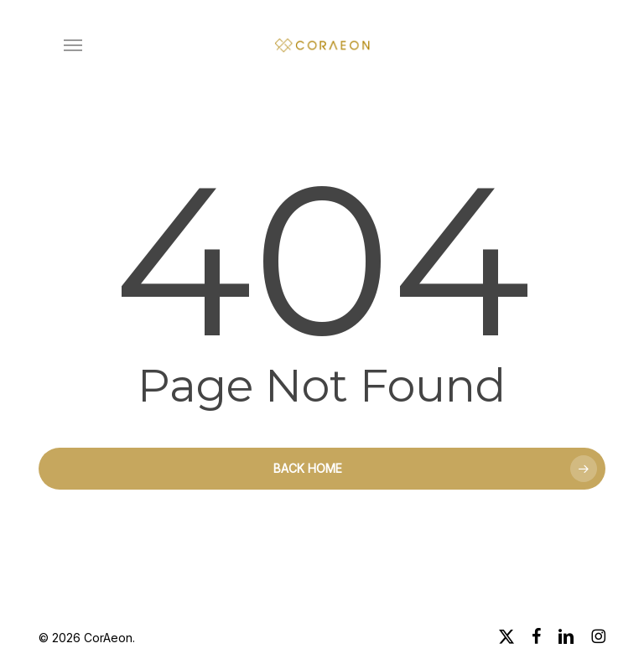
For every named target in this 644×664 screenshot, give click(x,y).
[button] (73, 45)
